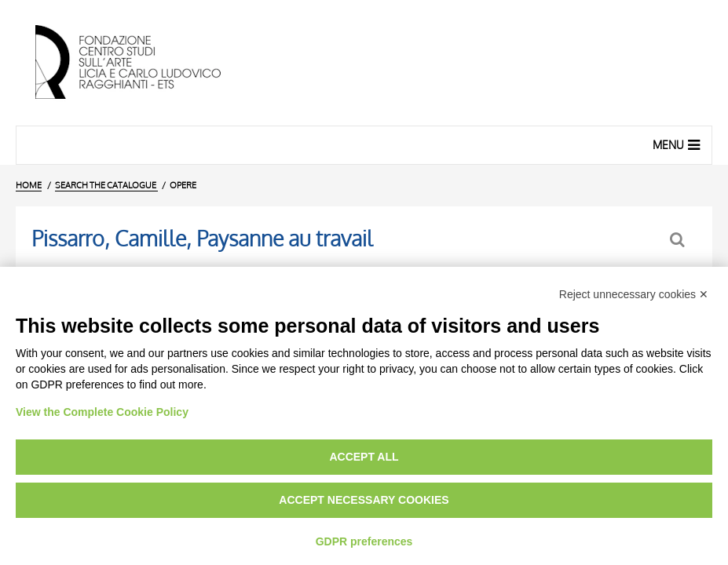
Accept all (364, 457)
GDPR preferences (364, 541)
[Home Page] (141, 63)
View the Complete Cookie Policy (102, 412)
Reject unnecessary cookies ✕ (634, 294)
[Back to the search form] (679, 240)
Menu (678, 144)
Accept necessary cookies (364, 500)
